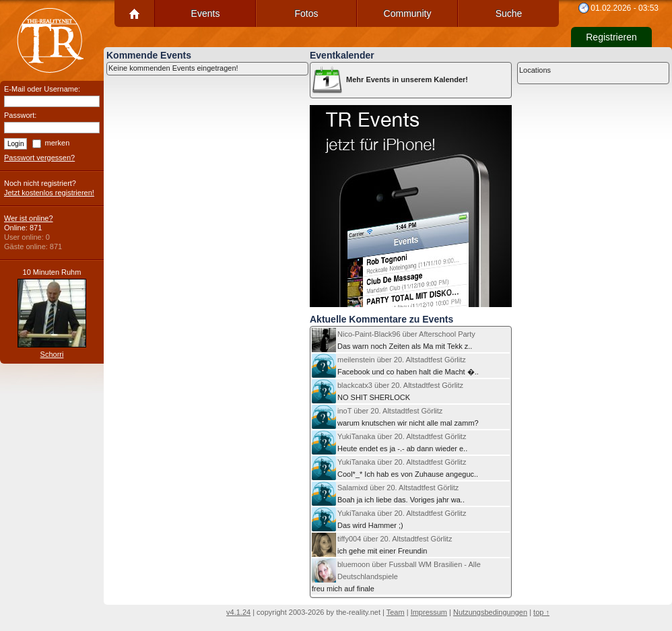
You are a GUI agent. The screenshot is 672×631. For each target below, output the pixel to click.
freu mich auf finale (396, 575)
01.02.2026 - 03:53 (625, 8)
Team (396, 612)
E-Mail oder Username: (42, 89)
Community (408, 13)
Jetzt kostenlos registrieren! (49, 193)
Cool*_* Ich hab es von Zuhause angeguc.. (395, 468)
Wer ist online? (29, 218)
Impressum (429, 612)
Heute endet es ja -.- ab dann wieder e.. (390, 442)
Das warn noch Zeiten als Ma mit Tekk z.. (394, 340)
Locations (535, 70)
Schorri (52, 354)
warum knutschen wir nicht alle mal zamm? (395, 417)
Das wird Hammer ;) (389, 519)
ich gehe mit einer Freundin (382, 545)
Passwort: (20, 115)
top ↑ (541, 612)
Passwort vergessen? (39, 158)
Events (206, 13)
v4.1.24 (238, 612)
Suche (509, 13)
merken (58, 143)
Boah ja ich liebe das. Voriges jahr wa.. (388, 494)
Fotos (306, 13)
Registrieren (611, 37)
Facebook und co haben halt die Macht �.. (395, 366)
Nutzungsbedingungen (490, 612)
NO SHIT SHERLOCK (388, 391)
